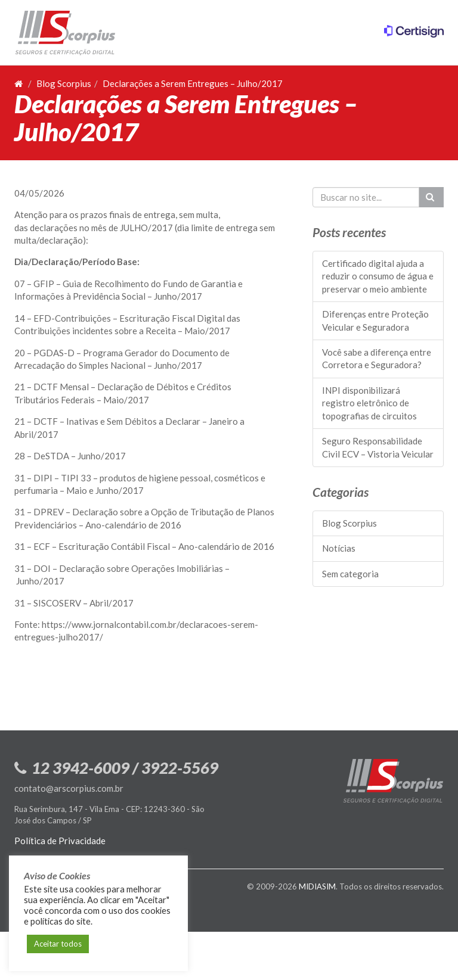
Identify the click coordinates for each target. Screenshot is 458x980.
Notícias (339, 548)
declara (44, 228)
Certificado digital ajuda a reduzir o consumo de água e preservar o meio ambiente (378, 276)
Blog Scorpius (64, 83)
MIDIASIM (317, 886)
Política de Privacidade (60, 841)
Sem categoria (350, 574)
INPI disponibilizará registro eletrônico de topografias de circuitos (369, 403)
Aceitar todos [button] (58, 944)
